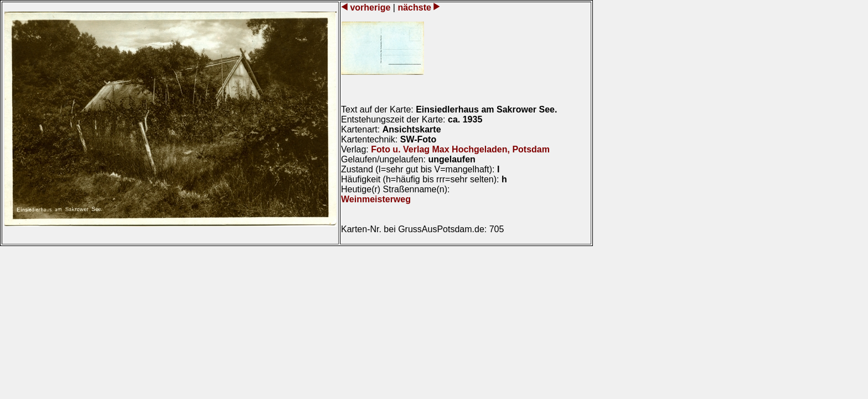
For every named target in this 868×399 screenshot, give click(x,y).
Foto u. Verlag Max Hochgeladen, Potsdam (460, 149)
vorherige (370, 7)
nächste (414, 7)
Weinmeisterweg (376, 199)
